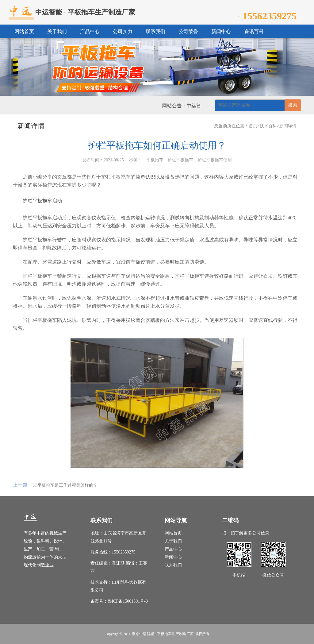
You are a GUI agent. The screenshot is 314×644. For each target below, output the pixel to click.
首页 (253, 126)
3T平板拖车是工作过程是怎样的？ (65, 491)
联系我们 (173, 565)
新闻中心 (173, 557)
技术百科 (268, 126)
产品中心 (173, 549)
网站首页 (173, 533)
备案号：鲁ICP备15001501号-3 (119, 601)
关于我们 (173, 541)
